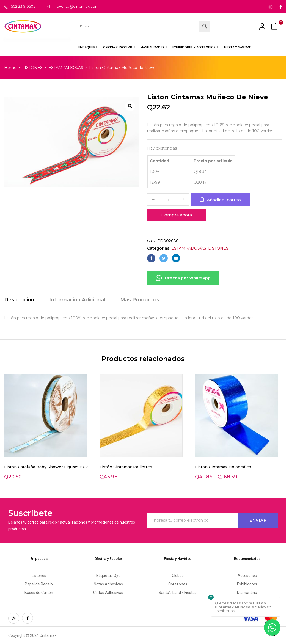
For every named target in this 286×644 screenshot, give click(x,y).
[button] (275, 26)
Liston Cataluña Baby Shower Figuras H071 (47, 467)
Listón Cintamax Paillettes (126, 467)
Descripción (19, 300)
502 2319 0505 (23, 6)
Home (10, 68)
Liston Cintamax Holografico (223, 467)
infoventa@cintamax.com (76, 6)
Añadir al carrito (224, 200)
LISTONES (32, 68)
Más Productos (140, 300)
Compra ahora (177, 215)
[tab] (19, 300)
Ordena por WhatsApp (183, 278)
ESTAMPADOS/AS (66, 68)
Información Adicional (77, 300)
